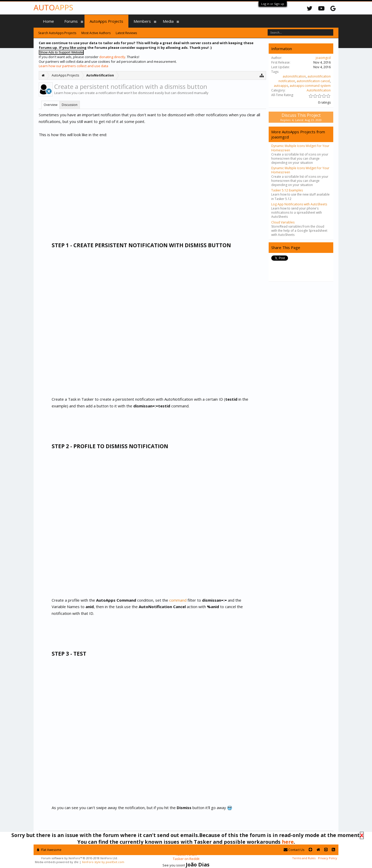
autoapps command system (310, 86)
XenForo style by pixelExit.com (103, 862)
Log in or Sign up (273, 4)
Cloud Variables (283, 222)
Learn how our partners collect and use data (73, 66)
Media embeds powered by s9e (57, 862)
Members (142, 21)
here (288, 842)
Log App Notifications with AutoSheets (299, 204)
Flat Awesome (49, 850)
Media (168, 21)
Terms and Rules (304, 858)
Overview (51, 105)
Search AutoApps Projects (57, 33)
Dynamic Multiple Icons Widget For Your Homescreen (300, 148)
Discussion (70, 105)
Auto (53, 7)
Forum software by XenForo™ (80, 858)
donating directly (112, 57)
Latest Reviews (126, 33)
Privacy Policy (328, 858)
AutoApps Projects (106, 21)
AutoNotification (319, 90)
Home (48, 21)
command (178, 600)
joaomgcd (323, 58)
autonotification (294, 76)
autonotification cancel (313, 81)
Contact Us (294, 850)
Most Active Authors (96, 33)
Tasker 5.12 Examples (287, 190)
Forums (71, 21)
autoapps (281, 86)
